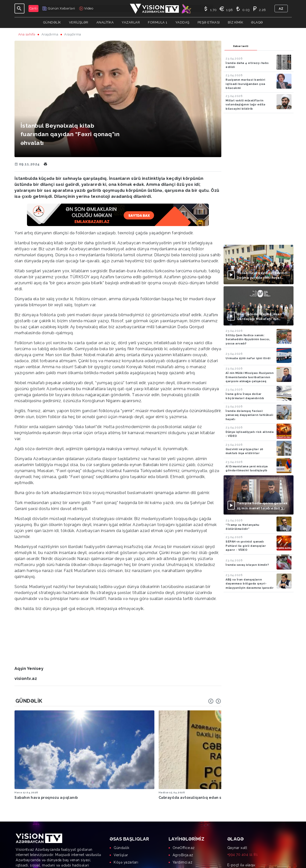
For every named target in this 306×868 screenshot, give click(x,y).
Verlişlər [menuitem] (121, 820)
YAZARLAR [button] (131, 22)
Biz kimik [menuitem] (121, 841)
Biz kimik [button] (236, 22)
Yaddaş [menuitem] (120, 834)
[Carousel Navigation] (215, 701)
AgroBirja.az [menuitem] (183, 820)
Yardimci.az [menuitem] (183, 827)
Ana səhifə (27, 34)
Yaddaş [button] (182, 22)
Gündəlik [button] (52, 22)
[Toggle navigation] (19, 8)
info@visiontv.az (241, 836)
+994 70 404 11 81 (243, 819)
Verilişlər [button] (79, 22)
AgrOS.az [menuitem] (181, 834)
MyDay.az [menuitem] (181, 841)
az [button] (281, 9)
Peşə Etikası (209, 22)
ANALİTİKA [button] (105, 22)
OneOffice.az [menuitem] (184, 812)
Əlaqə (257, 22)
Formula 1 (158, 22)
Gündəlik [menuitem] (121, 812)
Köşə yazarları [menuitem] (126, 827)
